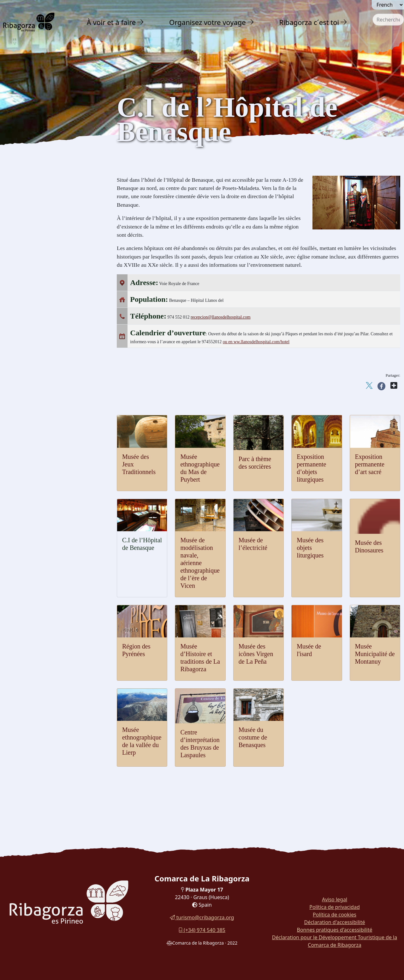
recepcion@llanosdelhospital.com (221, 317)
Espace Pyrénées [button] (30, 284)
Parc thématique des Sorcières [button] (44, 387)
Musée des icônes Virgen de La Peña (256, 654)
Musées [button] (21, 220)
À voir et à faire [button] (111, 22)
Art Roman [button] (25, 169)
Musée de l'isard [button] (30, 243)
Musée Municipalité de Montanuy (375, 654)
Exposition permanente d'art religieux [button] (52, 359)
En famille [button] (26, 492)
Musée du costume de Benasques (253, 737)
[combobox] (388, 20)
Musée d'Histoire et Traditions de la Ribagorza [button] (50, 269)
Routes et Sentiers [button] (36, 505)
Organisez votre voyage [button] (208, 22)
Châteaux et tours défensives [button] (46, 157)
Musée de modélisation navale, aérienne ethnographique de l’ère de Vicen (200, 563)
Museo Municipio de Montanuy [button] (46, 411)
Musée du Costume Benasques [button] (45, 451)
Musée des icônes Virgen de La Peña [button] (51, 255)
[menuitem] (116, 22)
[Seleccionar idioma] (388, 5)
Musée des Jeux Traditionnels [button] (44, 232)
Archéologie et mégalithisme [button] (46, 195)
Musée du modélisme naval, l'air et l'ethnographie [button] (49, 333)
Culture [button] (22, 143)
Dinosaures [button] (25, 207)
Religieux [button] (23, 182)
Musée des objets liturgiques (310, 548)
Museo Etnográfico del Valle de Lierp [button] (52, 422)
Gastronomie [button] (29, 478)
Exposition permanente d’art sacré (370, 464)
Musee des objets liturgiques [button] (42, 307)
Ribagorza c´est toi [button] (309, 22)
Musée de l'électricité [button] (35, 319)
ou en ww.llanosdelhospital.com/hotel (256, 342)
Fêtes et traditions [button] (33, 464)
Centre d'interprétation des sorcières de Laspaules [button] (53, 437)
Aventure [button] (24, 129)
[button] (141, 22)
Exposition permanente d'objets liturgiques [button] (45, 373)
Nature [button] (21, 116)
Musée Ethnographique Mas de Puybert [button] (53, 399)
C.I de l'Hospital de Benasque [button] (44, 347)
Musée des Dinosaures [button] (36, 295)
